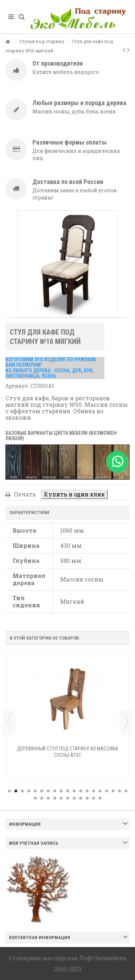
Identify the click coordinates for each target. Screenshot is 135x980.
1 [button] (9, 791)
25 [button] (68, 798)
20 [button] (35, 798)
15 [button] (100, 791)
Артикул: (17, 386)
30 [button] (100, 798)
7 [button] (48, 791)
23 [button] (55, 798)
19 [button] (126, 791)
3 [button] (22, 791)
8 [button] (55, 791)
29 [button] (94, 798)
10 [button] (68, 791)
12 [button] (81, 791)
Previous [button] (9, 722)
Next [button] (126, 722)
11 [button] (74, 791)
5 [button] (35, 791)
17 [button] (113, 791)
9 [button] (61, 791)
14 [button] (94, 791)
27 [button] (81, 798)
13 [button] (87, 791)
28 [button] (87, 798)
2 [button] (16, 791)
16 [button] (107, 791)
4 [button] (29, 791)
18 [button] (120, 791)
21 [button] (42, 798)
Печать (24, 494)
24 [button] (61, 798)
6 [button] (42, 791)
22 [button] (48, 798)
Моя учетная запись (34, 843)
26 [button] (74, 798)
